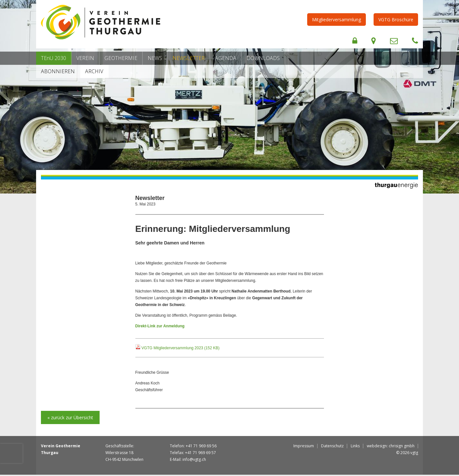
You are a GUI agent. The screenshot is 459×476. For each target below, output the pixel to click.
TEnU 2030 (54, 58)
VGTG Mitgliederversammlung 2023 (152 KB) (181, 348)
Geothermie (121, 58)
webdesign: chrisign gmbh (391, 446)
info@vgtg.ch (194, 459)
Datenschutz (332, 446)
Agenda (226, 58)
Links (355, 446)
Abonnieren (58, 71)
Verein (85, 58)
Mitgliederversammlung (337, 20)
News (155, 58)
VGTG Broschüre (396, 20)
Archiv (94, 71)
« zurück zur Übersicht (70, 417)
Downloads (263, 58)
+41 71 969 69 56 (201, 446)
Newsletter (189, 58)
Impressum (304, 446)
